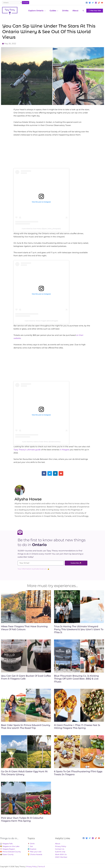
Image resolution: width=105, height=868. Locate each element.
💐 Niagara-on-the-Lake (10, 846)
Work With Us (61, 854)
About (58, 844)
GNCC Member (61, 857)
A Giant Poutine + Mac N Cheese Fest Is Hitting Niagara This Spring (77, 727)
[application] (46, 11)
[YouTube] (102, 3)
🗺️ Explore (32, 849)
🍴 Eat (30, 846)
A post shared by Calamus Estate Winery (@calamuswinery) (41, 442)
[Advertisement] (52, 154)
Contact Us (60, 849)
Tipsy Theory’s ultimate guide (27, 450)
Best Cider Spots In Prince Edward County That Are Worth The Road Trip (26, 727)
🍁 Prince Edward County (10, 852)
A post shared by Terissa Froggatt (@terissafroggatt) (41, 321)
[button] (83, 11)
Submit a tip (60, 852)
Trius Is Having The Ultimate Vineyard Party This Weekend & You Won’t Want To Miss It (79, 629)
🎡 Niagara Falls (6, 844)
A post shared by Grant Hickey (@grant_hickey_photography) (41, 229)
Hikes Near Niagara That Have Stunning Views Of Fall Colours (24, 628)
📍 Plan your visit (35, 852)
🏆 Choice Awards (35, 854)
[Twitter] (93, 3)
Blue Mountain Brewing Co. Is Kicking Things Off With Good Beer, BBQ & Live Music (76, 679)
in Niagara (65, 450)
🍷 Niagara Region (7, 849)
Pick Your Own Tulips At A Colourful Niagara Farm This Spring (22, 819)
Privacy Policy (61, 846)
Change (26, 2)
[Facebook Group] (90, 3)
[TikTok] (99, 3)
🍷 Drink (31, 844)
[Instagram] (96, 3)
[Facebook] (87, 3)
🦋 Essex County (7, 854)
